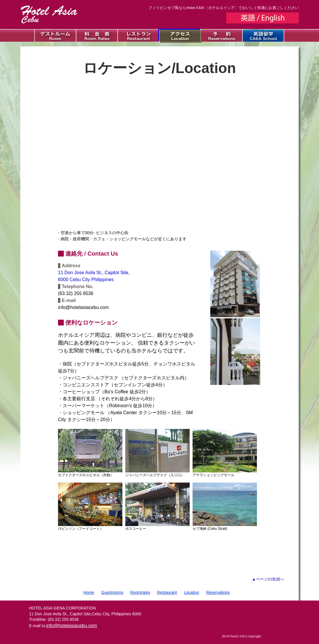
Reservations (218, 592)
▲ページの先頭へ (268, 579)
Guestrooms (112, 592)
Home (89, 592)
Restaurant (167, 592)
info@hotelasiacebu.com (71, 626)
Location (192, 592)
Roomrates (140, 592)
